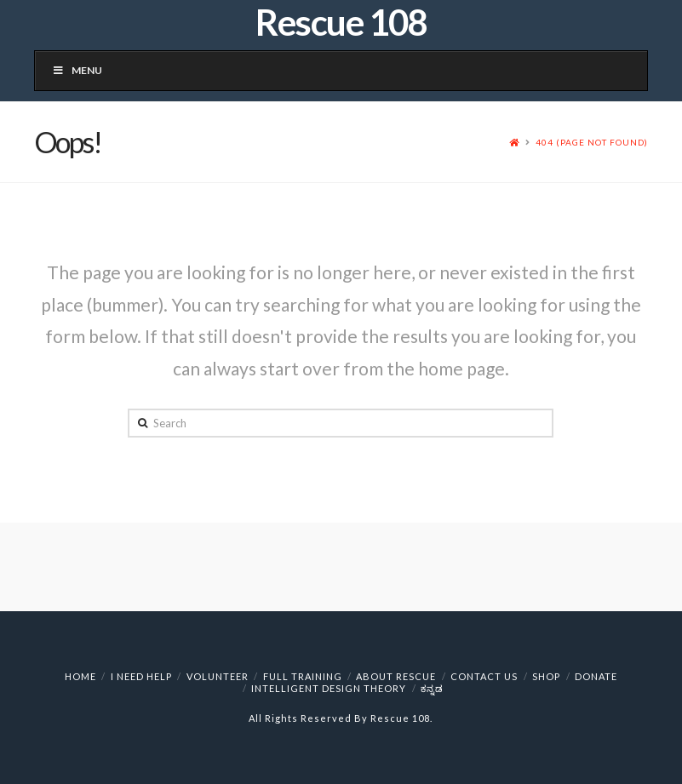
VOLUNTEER (218, 676)
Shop (546, 676)
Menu (77, 70)
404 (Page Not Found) (592, 142)
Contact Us (484, 676)
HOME (80, 676)
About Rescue (396, 676)
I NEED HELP (141, 676)
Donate (596, 676)
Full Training (303, 676)
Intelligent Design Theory (329, 688)
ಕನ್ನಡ (432, 688)
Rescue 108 (341, 22)
